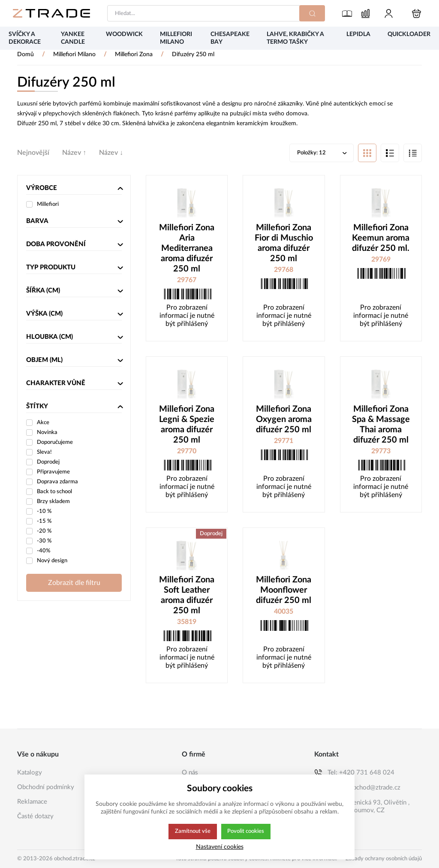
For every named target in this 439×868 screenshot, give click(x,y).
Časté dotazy (35, 816)
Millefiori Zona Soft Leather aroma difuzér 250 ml (187, 596)
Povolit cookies (246, 832)
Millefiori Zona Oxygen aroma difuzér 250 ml (284, 420)
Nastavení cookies (220, 847)
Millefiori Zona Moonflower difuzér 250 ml (284, 591)
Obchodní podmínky (46, 787)
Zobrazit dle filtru (74, 584)
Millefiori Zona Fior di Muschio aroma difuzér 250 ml (284, 244)
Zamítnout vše (192, 832)
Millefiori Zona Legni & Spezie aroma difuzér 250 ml (187, 425)
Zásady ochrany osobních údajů (384, 859)
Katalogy (30, 773)
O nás (190, 773)
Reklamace (32, 802)
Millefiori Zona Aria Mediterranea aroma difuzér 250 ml (187, 249)
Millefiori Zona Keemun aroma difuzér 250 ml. (381, 239)
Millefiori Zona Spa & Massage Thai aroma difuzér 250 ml (381, 425)
